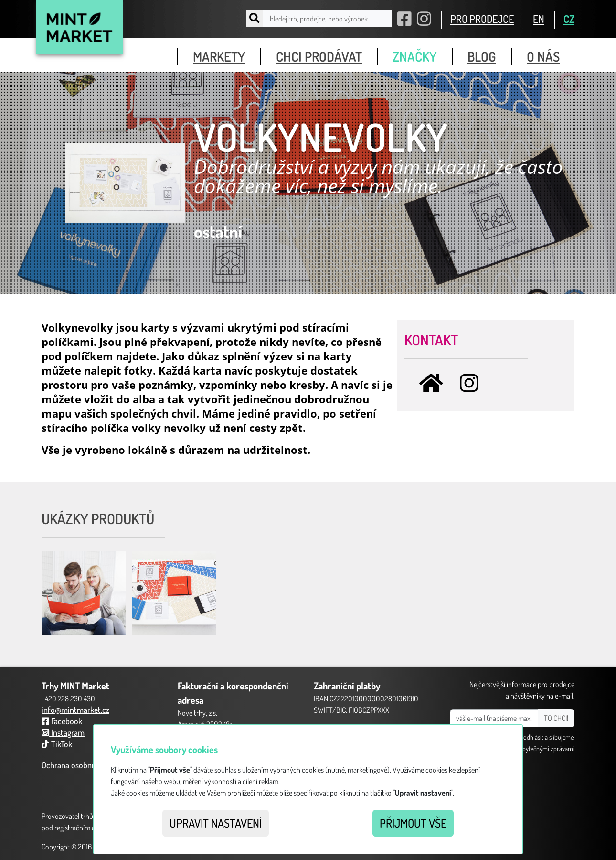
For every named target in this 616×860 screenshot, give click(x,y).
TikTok (57, 744)
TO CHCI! (556, 718)
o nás (543, 56)
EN (539, 19)
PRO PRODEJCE (482, 19)
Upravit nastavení (216, 823)
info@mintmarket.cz (75, 709)
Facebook (62, 721)
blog (482, 56)
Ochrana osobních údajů (82, 765)
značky (415, 56)
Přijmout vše (413, 823)
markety (219, 56)
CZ (569, 19)
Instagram (63, 732)
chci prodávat (319, 56)
